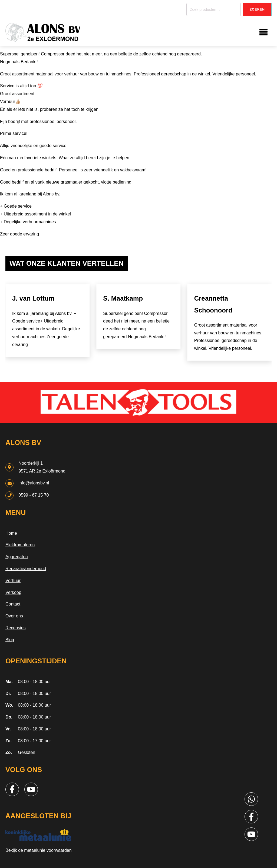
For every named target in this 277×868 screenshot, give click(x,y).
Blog (10, 640)
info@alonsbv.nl (34, 483)
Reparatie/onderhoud (26, 569)
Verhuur (13, 581)
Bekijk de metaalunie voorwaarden (39, 850)
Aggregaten (17, 557)
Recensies (16, 628)
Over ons (14, 616)
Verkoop (13, 592)
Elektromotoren (20, 545)
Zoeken (257, 9)
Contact (13, 604)
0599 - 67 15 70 (34, 495)
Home (11, 533)
